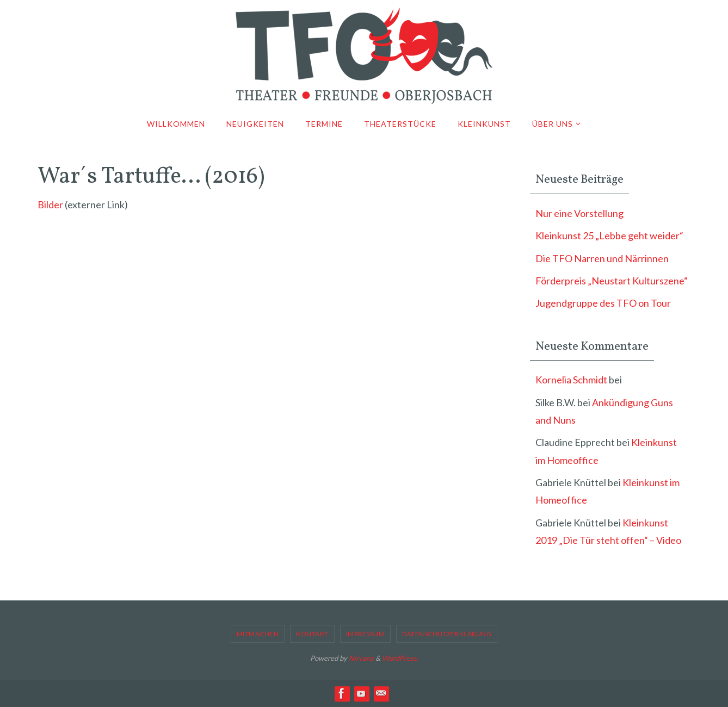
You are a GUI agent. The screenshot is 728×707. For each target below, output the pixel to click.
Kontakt (312, 634)
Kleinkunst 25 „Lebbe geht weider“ (609, 235)
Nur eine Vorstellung (579, 213)
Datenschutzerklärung (447, 634)
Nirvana (361, 658)
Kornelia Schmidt (571, 380)
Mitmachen (258, 634)
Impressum (366, 634)
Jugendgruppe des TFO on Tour (603, 303)
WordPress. (400, 658)
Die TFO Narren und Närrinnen (602, 258)
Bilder (50, 204)
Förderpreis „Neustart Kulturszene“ (612, 281)
